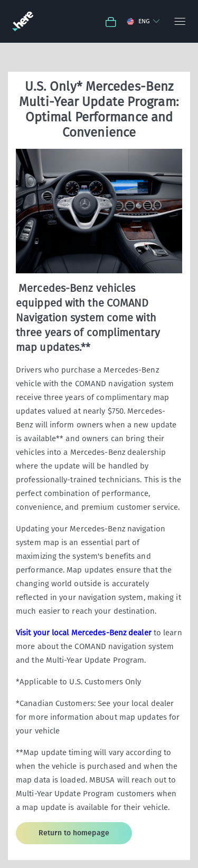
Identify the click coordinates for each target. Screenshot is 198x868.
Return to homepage (74, 833)
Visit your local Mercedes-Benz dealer (84, 633)
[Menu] (179, 21)
